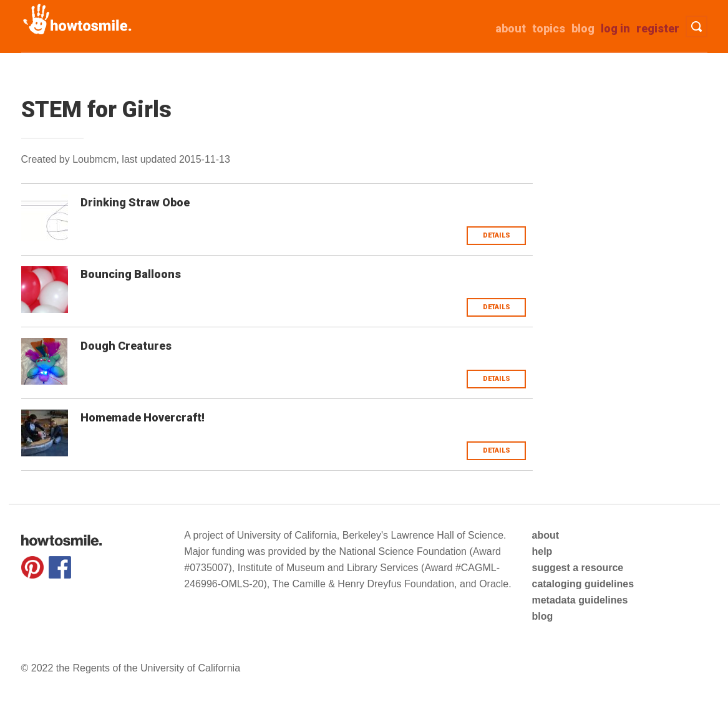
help (542, 551)
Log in (615, 28)
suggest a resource (577, 568)
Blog (583, 28)
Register (658, 28)
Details (497, 235)
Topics (549, 28)
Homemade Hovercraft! (143, 417)
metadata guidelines (580, 600)
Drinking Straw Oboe (135, 202)
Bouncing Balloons (131, 274)
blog (542, 616)
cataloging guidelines (583, 584)
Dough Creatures (126, 346)
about (511, 28)
